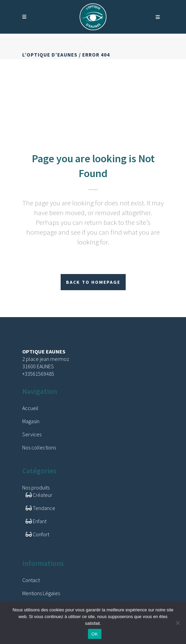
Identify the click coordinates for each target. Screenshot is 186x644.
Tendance (40, 508)
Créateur (39, 495)
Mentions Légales (41, 593)
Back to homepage (93, 282)
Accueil (30, 408)
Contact (31, 580)
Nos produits (36, 487)
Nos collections (39, 447)
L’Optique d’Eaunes (50, 55)
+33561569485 (38, 374)
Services (32, 434)
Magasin (31, 421)
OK (95, 634)
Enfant (36, 521)
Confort (37, 534)
